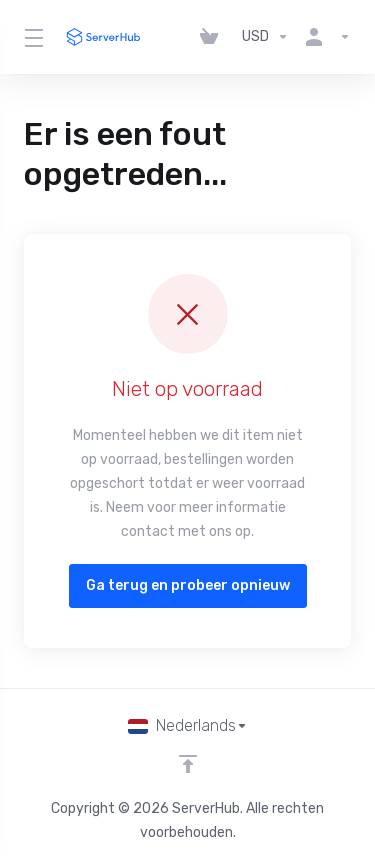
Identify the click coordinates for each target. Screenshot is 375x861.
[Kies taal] (188, 726)
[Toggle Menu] (31, 37)
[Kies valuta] (265, 37)
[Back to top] (188, 764)
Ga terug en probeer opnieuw (188, 585)
